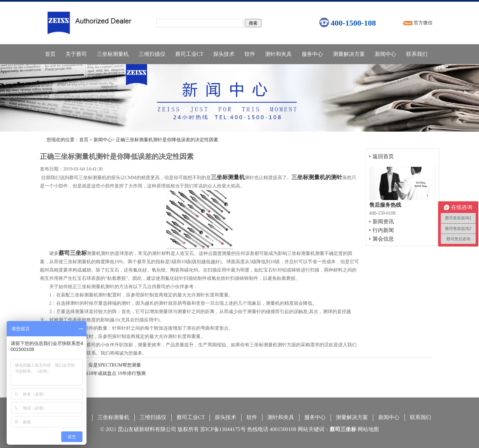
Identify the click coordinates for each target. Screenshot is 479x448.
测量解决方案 (349, 54)
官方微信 (423, 23)
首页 (50, 54)
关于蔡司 (76, 54)
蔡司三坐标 (73, 253)
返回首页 (383, 156)
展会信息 (383, 239)
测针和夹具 (278, 54)
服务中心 (312, 54)
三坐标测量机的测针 (317, 177)
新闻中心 (386, 54)
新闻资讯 (383, 222)
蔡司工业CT (189, 54)
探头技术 (224, 54)
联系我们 (417, 54)
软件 (250, 54)
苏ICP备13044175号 (223, 429)
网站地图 (368, 429)
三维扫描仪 (152, 54)
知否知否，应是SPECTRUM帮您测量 (103, 365)
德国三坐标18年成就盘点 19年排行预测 (105, 373)
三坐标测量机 (113, 54)
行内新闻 (383, 230)
